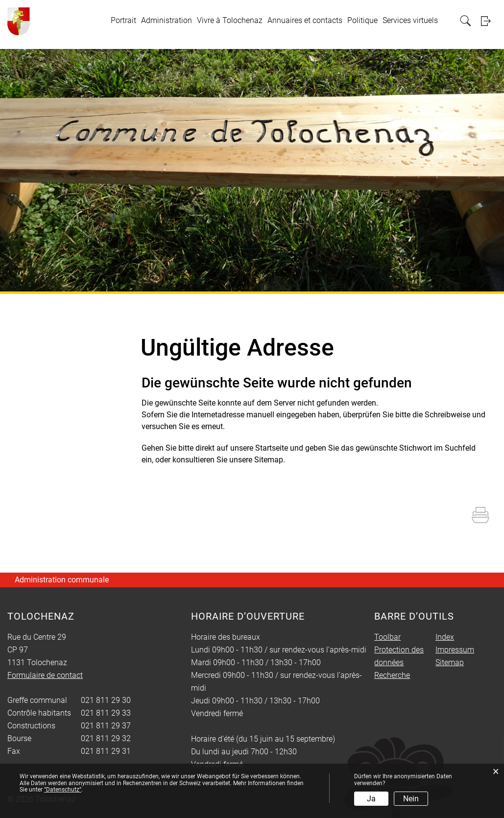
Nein (411, 799)
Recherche (392, 675)
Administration (167, 20)
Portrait (123, 20)
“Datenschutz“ (63, 790)
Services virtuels (410, 20)
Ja (371, 799)
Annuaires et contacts (305, 20)
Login (489, 21)
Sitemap (450, 662)
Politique (362, 20)
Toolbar (387, 637)
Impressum (455, 650)
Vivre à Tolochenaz (230, 20)
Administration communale (62, 580)
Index (445, 637)
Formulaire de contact (45, 675)
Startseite (272, 448)
